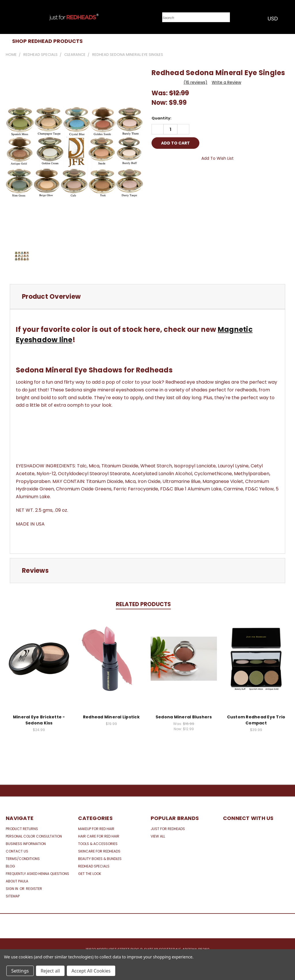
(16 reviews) (195, 82)
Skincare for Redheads (99, 851)
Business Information (26, 844)
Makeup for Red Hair (96, 829)
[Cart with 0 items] (289, 18)
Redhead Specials (94, 866)
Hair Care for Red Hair (99, 836)
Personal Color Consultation (34, 836)
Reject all (50, 971)
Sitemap (13, 896)
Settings (20, 971)
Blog (10, 866)
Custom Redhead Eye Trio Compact (256, 720)
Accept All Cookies (91, 971)
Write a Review (226, 82)
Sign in (12, 889)
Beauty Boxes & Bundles (100, 859)
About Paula (17, 881)
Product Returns (22, 829)
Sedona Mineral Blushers (184, 717)
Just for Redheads (168, 829)
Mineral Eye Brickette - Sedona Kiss (39, 720)
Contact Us (17, 851)
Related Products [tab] (143, 604)
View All (158, 836)
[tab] (147, 297)
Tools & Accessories (98, 844)
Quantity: (161, 118)
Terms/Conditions (23, 859)
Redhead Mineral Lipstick (111, 717)
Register (34, 889)
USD (275, 19)
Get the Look (90, 874)
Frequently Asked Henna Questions (37, 874)
